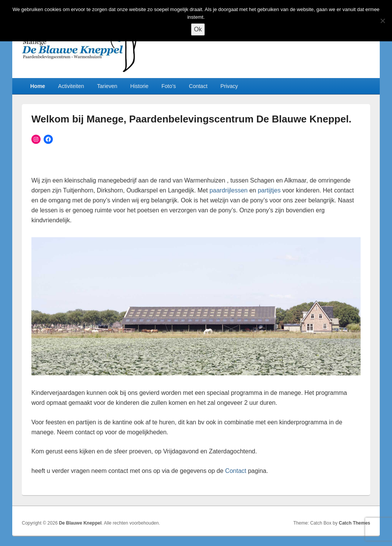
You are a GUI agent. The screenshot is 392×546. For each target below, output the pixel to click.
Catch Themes (354, 523)
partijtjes (269, 190)
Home (38, 86)
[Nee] (382, 21)
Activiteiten (71, 86)
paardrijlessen (229, 190)
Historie (139, 86)
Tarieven (107, 86)
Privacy (229, 86)
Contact (198, 86)
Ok (198, 29)
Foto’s (169, 86)
